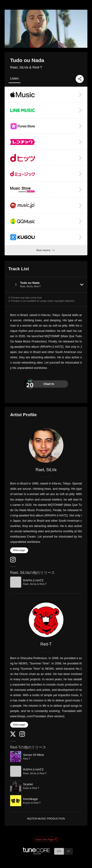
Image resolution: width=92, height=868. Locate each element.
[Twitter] (13, 736)
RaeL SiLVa (46, 470)
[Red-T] (46, 620)
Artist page (19, 550)
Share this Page (46, 840)
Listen (14, 78)
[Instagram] (13, 561)
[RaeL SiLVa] (46, 445)
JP (68, 851)
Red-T (46, 644)
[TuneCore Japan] (37, 853)
